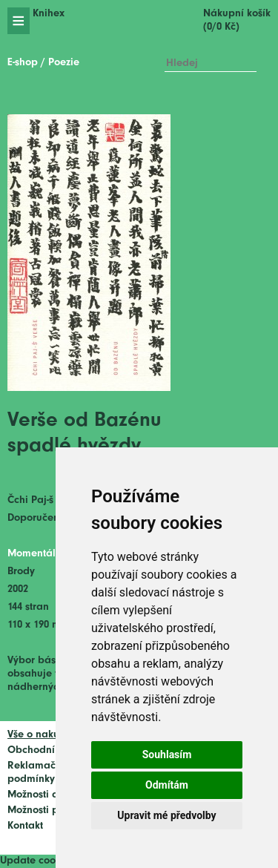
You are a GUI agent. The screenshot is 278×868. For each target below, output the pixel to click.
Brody (21, 572)
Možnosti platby (45, 811)
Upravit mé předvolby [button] (166, 815)
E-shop (23, 63)
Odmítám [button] (167, 785)
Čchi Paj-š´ (33, 500)
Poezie (64, 63)
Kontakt (25, 826)
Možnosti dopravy (50, 795)
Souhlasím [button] (167, 754)
